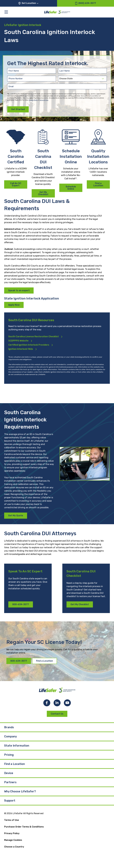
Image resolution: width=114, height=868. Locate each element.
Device (9, 773)
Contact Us (57, 714)
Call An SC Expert (16, 184)
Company (10, 736)
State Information (17, 746)
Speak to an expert (19, 290)
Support (10, 801)
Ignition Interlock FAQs (21, 349)
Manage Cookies (13, 840)
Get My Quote (16, 516)
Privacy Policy (33, 100)
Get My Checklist (43, 193)
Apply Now (14, 305)
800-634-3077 (21, 604)
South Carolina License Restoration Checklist (34, 336)
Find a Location (98, 184)
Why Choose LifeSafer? (20, 791)
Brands (9, 727)
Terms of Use (12, 820)
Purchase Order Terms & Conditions (24, 827)
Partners (10, 782)
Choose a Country (14, 847)
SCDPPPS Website (18, 341)
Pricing (9, 755)
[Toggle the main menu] (6, 12)
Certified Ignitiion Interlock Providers (29, 345)
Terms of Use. (44, 100)
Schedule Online (71, 188)
